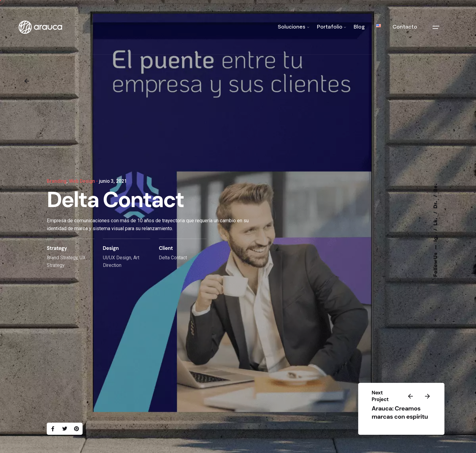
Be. (436, 188)
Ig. (436, 238)
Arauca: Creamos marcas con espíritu (400, 412)
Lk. (436, 221)
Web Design (82, 181)
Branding (57, 181)
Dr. (436, 204)
